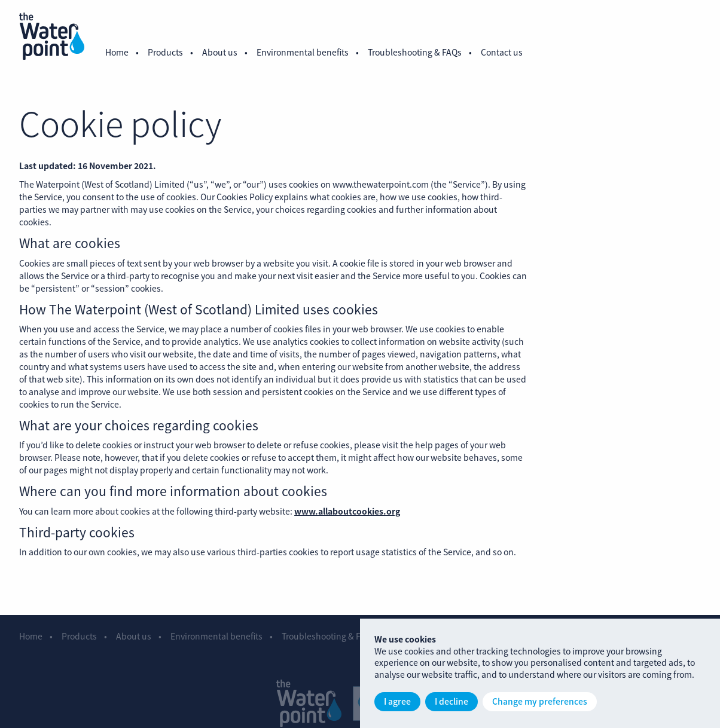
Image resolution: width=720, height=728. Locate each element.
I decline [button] (451, 701)
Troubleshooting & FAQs (415, 52)
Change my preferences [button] (540, 701)
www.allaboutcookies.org (347, 516)
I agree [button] (397, 701)
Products (165, 52)
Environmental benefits (303, 52)
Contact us (502, 52)
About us (220, 52)
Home (117, 52)
